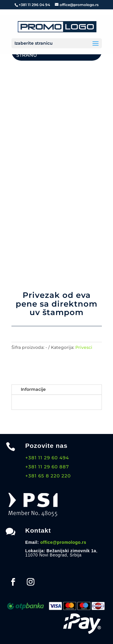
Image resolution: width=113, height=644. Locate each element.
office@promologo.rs (63, 542)
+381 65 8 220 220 (48, 476)
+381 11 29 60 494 (47, 458)
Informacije (33, 389)
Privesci (84, 347)
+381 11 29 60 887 (47, 467)
